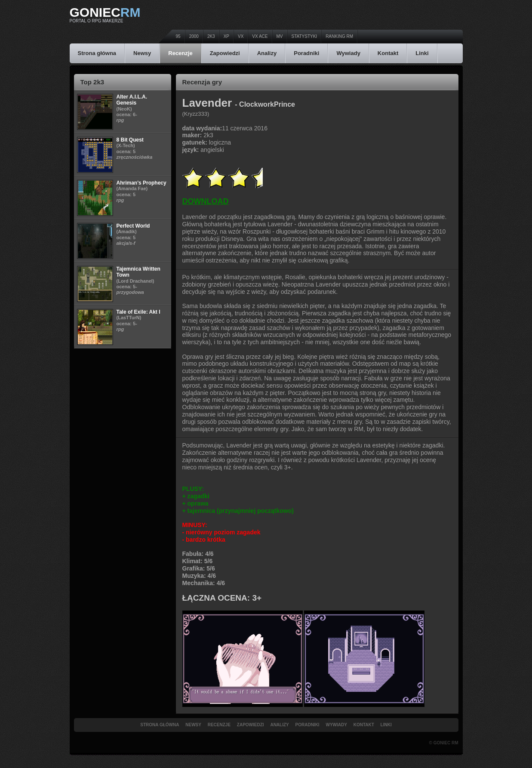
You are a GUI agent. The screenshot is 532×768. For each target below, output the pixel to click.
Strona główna (97, 53)
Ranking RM (339, 36)
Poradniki (306, 53)
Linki (422, 53)
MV (280, 36)
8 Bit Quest (130, 140)
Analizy (267, 53)
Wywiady (348, 53)
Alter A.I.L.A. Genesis (132, 100)
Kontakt (388, 53)
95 (178, 36)
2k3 (211, 36)
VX (241, 36)
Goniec (105, 12)
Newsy (142, 53)
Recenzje (180, 53)
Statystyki (304, 36)
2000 (194, 36)
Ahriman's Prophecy (141, 183)
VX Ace (260, 36)
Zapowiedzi (225, 53)
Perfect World (133, 226)
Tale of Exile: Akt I (138, 312)
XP (226, 36)
